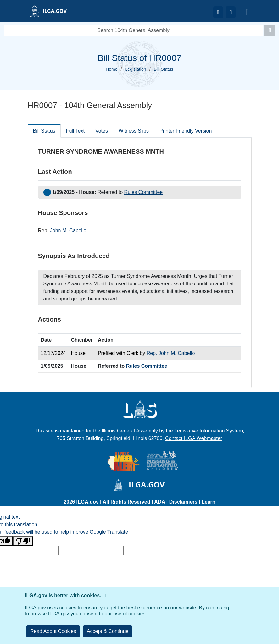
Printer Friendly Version (186, 131)
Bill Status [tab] (44, 131)
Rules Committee (144, 192)
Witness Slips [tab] (134, 131)
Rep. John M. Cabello (171, 353)
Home (112, 69)
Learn (209, 502)
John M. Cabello (68, 231)
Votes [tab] (102, 131)
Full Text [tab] (75, 131)
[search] (133, 30)
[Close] (108, 631)
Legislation (136, 69)
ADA (160, 502)
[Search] (270, 30)
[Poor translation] (23, 541)
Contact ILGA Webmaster (194, 438)
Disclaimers (183, 502)
